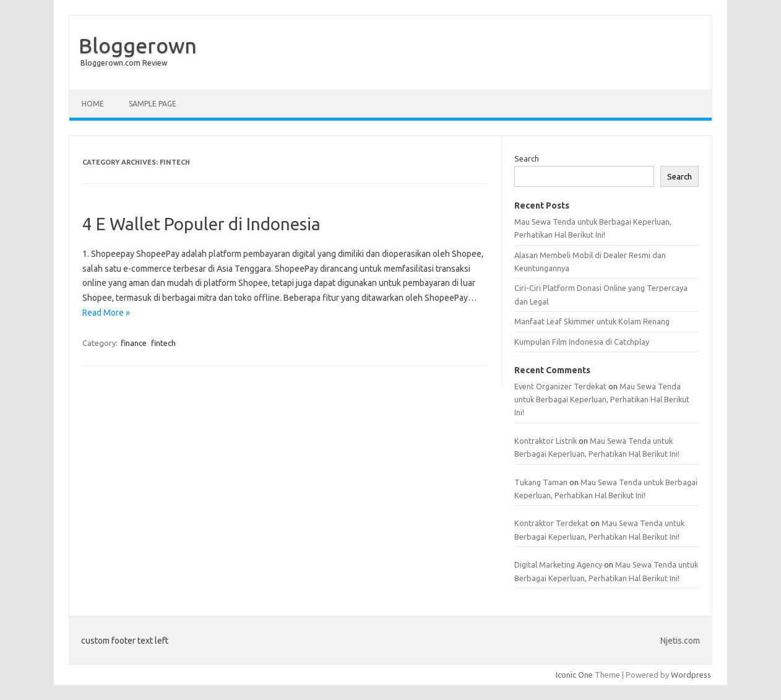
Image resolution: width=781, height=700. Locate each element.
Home (93, 104)
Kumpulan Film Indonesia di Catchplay (582, 342)
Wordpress (691, 675)
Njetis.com (680, 641)
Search (527, 158)
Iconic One (574, 675)
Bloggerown (138, 45)
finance (134, 343)
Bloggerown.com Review (124, 63)
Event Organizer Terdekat (560, 386)
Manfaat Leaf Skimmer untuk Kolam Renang (592, 321)
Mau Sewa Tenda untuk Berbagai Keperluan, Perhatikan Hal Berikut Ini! (602, 400)
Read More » (106, 313)
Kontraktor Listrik (546, 441)
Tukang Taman (541, 482)
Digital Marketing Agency (558, 564)
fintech (163, 343)
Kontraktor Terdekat (551, 523)
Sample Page (153, 104)
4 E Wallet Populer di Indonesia (201, 224)
